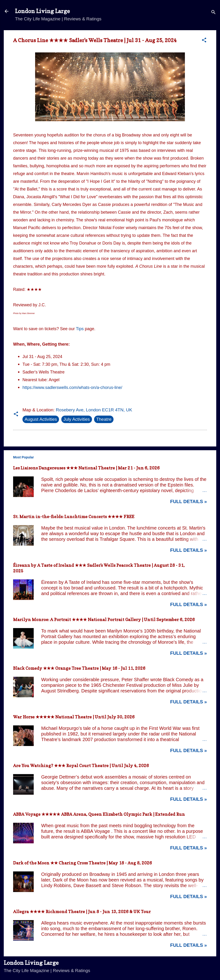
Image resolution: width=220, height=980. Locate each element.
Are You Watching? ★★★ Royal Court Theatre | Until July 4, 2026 (81, 766)
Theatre (104, 419)
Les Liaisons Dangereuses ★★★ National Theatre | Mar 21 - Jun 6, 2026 (86, 468)
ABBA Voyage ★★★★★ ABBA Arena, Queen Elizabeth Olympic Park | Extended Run (99, 814)
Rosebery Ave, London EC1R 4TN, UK (94, 410)
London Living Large (42, 11)
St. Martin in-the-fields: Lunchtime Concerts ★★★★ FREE (74, 517)
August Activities (41, 419)
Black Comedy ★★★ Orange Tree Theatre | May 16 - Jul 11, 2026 (79, 668)
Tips (80, 329)
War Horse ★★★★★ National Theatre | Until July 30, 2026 (74, 717)
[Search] (213, 13)
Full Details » (189, 501)
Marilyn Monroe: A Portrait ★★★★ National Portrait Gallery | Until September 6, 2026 (104, 620)
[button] (204, 41)
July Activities (77, 419)
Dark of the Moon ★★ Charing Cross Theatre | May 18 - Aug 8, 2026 (82, 863)
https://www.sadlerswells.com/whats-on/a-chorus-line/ (72, 388)
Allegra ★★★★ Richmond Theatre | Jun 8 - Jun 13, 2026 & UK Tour (82, 912)
